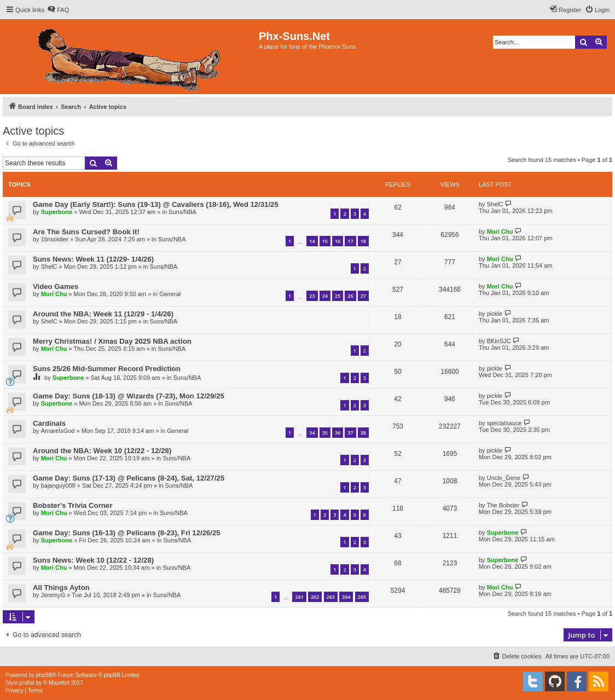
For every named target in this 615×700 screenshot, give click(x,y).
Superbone (57, 212)
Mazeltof (59, 683)
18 (363, 241)
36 (338, 433)
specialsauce (504, 423)
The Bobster (503, 505)
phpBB (44, 675)
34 (312, 433)
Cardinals (49, 423)
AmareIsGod (58, 431)
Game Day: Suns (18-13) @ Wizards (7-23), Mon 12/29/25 (129, 396)
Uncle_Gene (504, 478)
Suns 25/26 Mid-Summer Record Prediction (107, 369)
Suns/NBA (182, 212)
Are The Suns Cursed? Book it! (86, 232)
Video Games (56, 287)
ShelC (495, 204)
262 (315, 597)
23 (312, 296)
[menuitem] (58, 10)
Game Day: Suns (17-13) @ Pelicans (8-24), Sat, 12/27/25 (129, 478)
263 (331, 597)
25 (338, 296)
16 (338, 241)
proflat (27, 683)
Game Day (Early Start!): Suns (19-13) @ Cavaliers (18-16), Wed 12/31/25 (156, 204)
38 (363, 433)
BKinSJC (499, 341)
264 (346, 597)
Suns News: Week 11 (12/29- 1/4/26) (93, 259)
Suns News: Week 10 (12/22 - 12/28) (93, 560)
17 (350, 241)
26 (350, 296)
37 (350, 433)
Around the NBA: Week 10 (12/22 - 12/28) (102, 451)
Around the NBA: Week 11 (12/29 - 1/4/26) (103, 314)
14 (312, 241)
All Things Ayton (61, 588)
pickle (495, 314)
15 (325, 241)
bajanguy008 (58, 485)
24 (325, 296)
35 (325, 433)
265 (362, 597)
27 (363, 296)
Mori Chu (500, 232)
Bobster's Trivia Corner (72, 505)
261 (299, 597)
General (170, 294)
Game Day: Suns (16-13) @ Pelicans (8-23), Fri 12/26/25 (127, 533)
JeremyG (53, 595)
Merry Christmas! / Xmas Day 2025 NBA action (112, 341)
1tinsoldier (55, 239)
